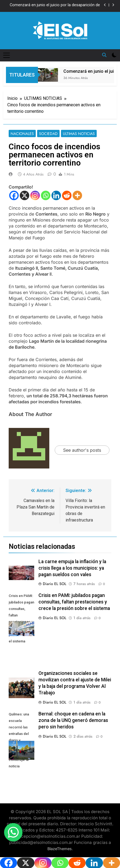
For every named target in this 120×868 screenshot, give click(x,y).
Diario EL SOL (55, 584)
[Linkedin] (56, 195)
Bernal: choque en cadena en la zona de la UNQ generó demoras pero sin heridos (73, 720)
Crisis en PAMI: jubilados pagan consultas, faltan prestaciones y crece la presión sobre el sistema (74, 602)
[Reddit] (67, 195)
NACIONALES (22, 134)
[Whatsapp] (46, 195)
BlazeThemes (60, 849)
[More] (77, 195)
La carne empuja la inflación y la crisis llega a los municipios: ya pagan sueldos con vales (72, 568)
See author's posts (82, 450)
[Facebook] (14, 195)
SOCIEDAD (48, 134)
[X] (25, 195)
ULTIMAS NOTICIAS (79, 134)
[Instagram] (35, 195)
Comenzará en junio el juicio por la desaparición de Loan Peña (55, 5)
